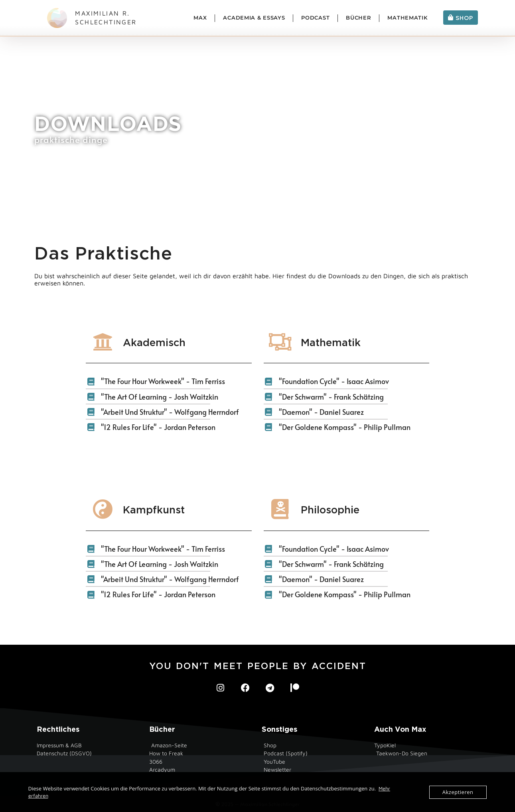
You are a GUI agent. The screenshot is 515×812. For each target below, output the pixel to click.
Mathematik (407, 18)
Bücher (358, 18)
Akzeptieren (458, 792)
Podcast (315, 18)
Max (200, 18)
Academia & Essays (254, 18)
